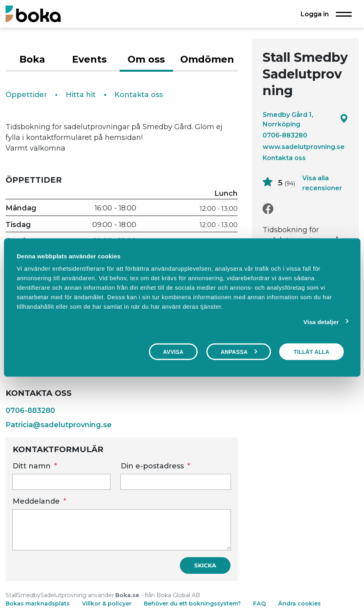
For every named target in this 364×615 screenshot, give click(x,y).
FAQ (260, 604)
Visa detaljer (321, 322)
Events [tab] (89, 59)
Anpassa (239, 351)
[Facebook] (268, 209)
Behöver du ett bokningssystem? (192, 604)
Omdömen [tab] (207, 59)
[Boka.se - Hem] (33, 14)
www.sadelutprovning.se (304, 147)
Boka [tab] (32, 59)
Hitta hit (81, 95)
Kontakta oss (284, 158)
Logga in (315, 14)
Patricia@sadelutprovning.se (59, 425)
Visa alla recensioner (322, 183)
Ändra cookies (299, 604)
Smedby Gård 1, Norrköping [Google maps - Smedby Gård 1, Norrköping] (305, 119)
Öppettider (26, 95)
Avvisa (173, 351)
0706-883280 (285, 135)
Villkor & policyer (107, 604)
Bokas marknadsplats (38, 604)
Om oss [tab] (146, 59)
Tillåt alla (311, 351)
